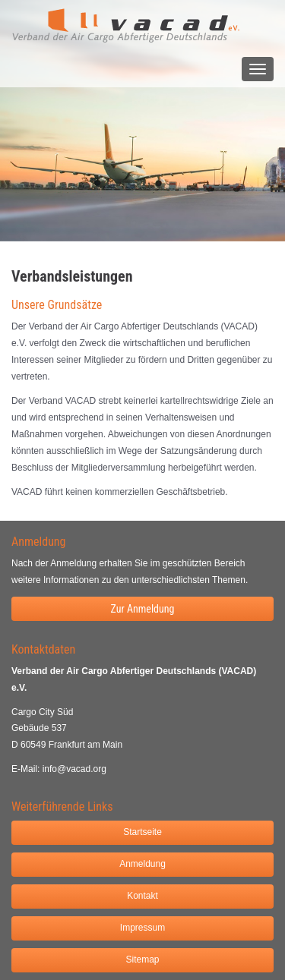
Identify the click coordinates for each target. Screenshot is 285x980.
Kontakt (142, 896)
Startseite (142, 832)
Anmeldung (142, 864)
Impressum (142, 928)
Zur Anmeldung (142, 609)
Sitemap (142, 960)
